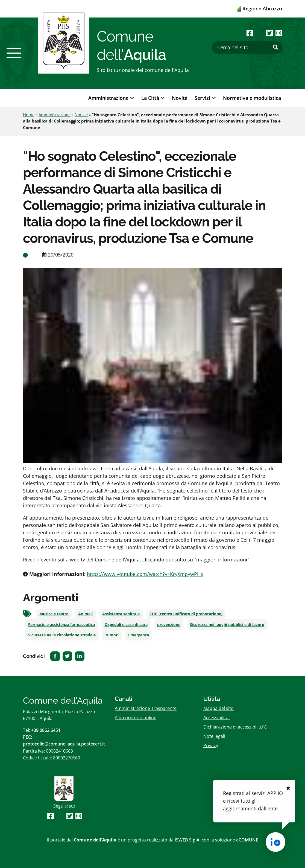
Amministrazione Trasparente (146, 708)
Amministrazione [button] (111, 98)
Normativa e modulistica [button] (252, 98)
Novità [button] (180, 98)
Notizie (81, 115)
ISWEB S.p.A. (188, 840)
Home (29, 115)
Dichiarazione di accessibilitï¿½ (235, 727)
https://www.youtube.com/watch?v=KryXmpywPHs (145, 574)
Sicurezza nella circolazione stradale (62, 635)
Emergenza (139, 635)
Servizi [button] (205, 98)
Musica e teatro (54, 614)
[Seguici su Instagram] (279, 33)
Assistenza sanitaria (121, 614)
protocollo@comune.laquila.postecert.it (64, 744)
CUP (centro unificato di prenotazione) (186, 614)
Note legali (214, 736)
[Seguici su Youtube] (259, 33)
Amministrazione (55, 115)
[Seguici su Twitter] (269, 33)
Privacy (211, 745)
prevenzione (169, 625)
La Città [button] (153, 98)
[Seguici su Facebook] (250, 33)
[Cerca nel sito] (247, 47)
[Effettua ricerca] (275, 47)
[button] (14, 53)
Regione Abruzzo (259, 8)
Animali (85, 614)
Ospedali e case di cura (126, 625)
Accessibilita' (216, 718)
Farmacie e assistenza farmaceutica (61, 625)
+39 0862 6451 (46, 730)
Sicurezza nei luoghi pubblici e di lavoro (227, 625)
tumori (112, 635)
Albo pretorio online (136, 718)
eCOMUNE (247, 840)
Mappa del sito (219, 708)
